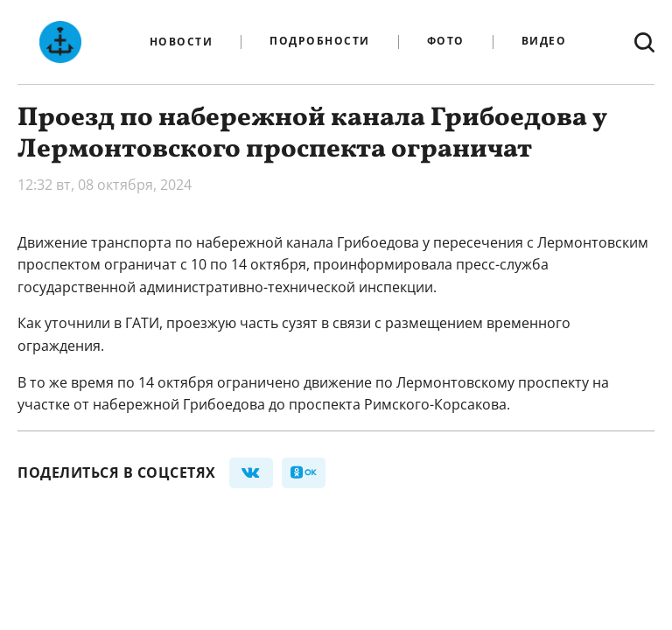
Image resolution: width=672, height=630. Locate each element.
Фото (446, 42)
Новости (182, 42)
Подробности (320, 42)
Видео (544, 42)
